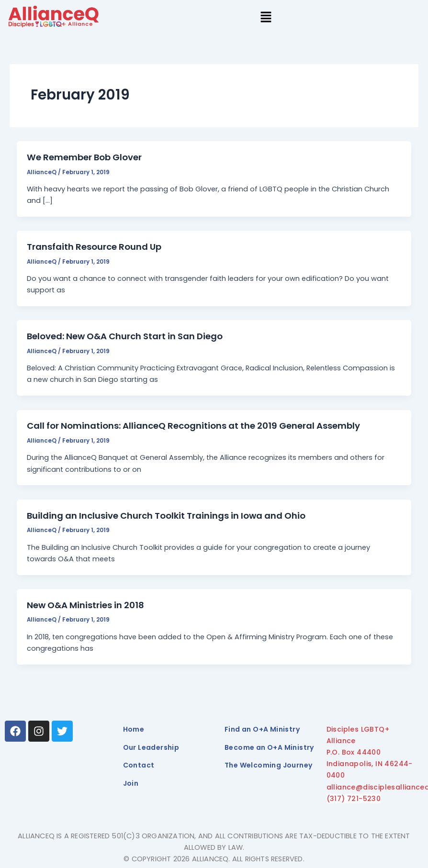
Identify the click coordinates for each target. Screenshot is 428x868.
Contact (139, 765)
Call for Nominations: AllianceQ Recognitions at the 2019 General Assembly (193, 426)
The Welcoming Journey (268, 765)
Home (134, 729)
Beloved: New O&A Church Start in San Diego (125, 336)
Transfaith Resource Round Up (94, 247)
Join (131, 783)
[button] (266, 18)
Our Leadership (151, 747)
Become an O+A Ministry (269, 747)
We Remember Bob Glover (84, 157)
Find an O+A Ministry (262, 729)
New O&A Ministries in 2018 (85, 605)
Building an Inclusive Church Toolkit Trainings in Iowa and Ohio (166, 516)
